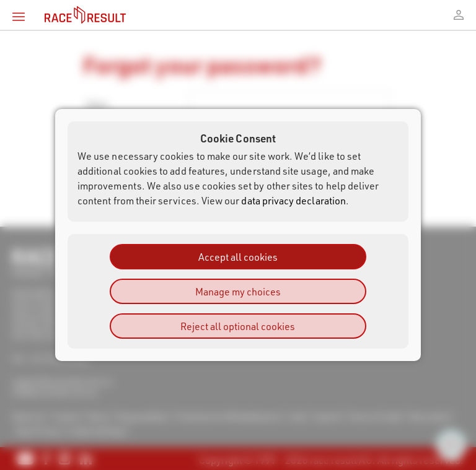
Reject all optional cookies (238, 326)
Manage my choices (238, 291)
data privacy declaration (293, 200)
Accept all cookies (238, 257)
